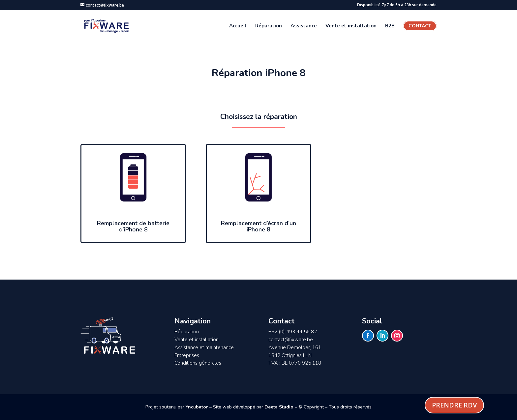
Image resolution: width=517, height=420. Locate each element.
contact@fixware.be (291, 340)
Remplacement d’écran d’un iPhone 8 (258, 226)
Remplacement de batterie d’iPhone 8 (133, 226)
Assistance (304, 26)
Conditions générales (198, 363)
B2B (390, 26)
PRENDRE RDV (454, 405)
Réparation (269, 26)
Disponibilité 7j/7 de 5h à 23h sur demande (397, 5)
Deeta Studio (279, 407)
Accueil (238, 26)
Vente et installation (351, 26)
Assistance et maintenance (204, 347)
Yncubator (197, 407)
